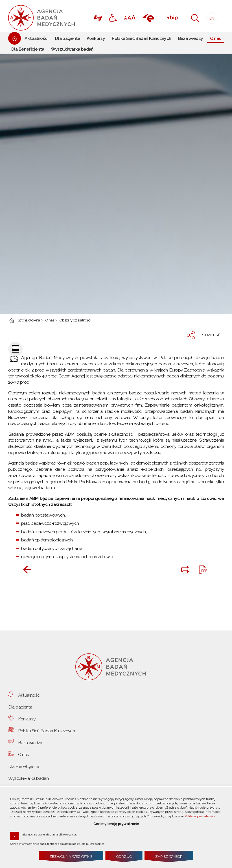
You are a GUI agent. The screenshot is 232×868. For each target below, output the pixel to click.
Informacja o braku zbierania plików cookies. (49, 834)
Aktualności (29, 695)
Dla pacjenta (20, 707)
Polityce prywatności (200, 816)
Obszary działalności (75, 320)
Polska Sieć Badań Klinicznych (46, 731)
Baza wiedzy (30, 743)
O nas (50, 320)
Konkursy (27, 719)
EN (210, 17)
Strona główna (29, 320)
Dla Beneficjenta (24, 766)
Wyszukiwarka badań (28, 778)
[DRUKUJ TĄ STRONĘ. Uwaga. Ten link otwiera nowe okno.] (185, 570)
